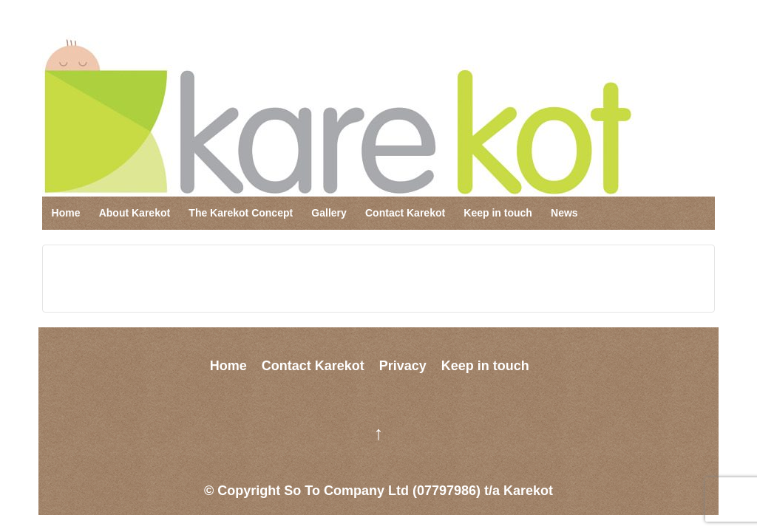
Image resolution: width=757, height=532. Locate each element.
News (564, 213)
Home (66, 213)
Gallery (329, 213)
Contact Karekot (405, 213)
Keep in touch (498, 213)
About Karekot (135, 213)
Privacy (403, 366)
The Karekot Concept (241, 213)
